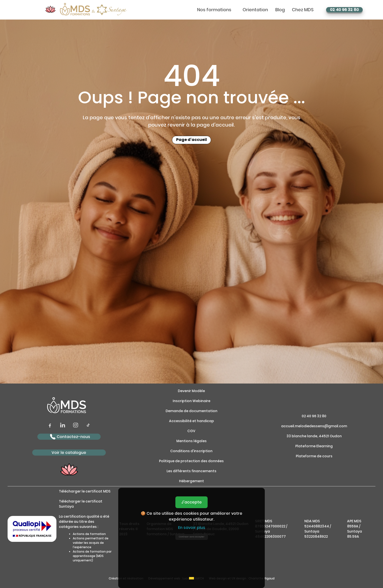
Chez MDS (303, 10)
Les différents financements (191, 471)
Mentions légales (191, 441)
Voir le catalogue (69, 453)
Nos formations (214, 10)
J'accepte (191, 502)
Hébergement (191, 481)
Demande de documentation (191, 411)
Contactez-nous (70, 437)
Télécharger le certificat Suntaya (81, 504)
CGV (191, 431)
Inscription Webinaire (191, 401)
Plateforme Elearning (314, 446)
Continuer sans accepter (192, 537)
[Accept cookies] (191, 578)
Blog (280, 10)
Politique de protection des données (191, 461)
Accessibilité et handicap (191, 421)
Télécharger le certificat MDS (85, 491)
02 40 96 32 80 (344, 10)
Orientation (255, 10)
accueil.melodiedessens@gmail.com (314, 426)
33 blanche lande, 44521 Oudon (314, 436)
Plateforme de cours (314, 456)
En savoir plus (192, 528)
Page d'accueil (191, 140)
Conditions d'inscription (191, 451)
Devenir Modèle (191, 391)
